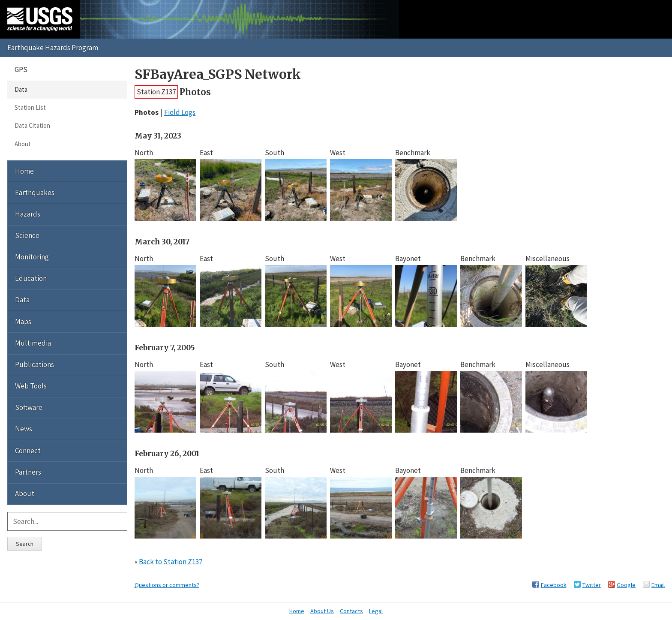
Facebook (554, 585)
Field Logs (180, 112)
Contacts (351, 611)
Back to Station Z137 (171, 562)
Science (27, 235)
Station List (30, 107)
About (23, 144)
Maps (23, 322)
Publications (34, 364)
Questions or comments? (167, 585)
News (24, 429)
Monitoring (32, 257)
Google (626, 585)
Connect (28, 451)
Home (24, 171)
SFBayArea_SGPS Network (218, 74)
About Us (322, 611)
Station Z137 (156, 92)
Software (29, 407)
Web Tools (31, 386)
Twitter (592, 585)
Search (25, 544)
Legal (376, 611)
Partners (28, 472)
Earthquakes (35, 193)
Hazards (28, 214)
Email (658, 585)
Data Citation (32, 125)
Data (21, 89)
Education (31, 278)
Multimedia (33, 343)
